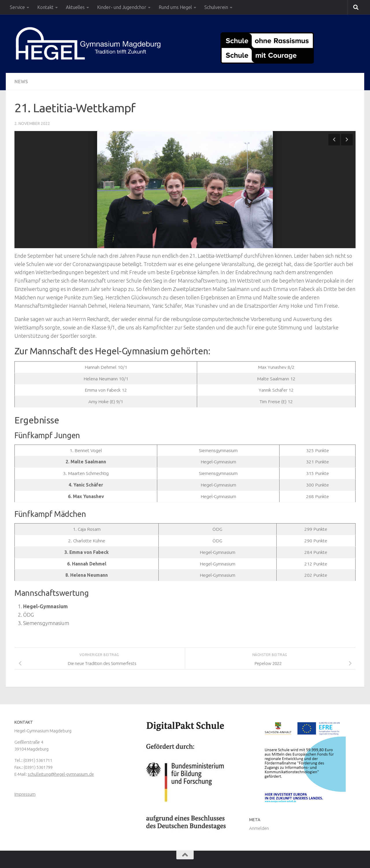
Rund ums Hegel (175, 7)
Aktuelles (75, 7)
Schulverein (216, 7)
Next (347, 140)
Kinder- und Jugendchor (122, 7)
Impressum (25, 794)
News (21, 82)
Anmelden (259, 828)
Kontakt (45, 7)
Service (17, 7)
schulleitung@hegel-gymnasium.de (61, 774)
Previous (334, 140)
